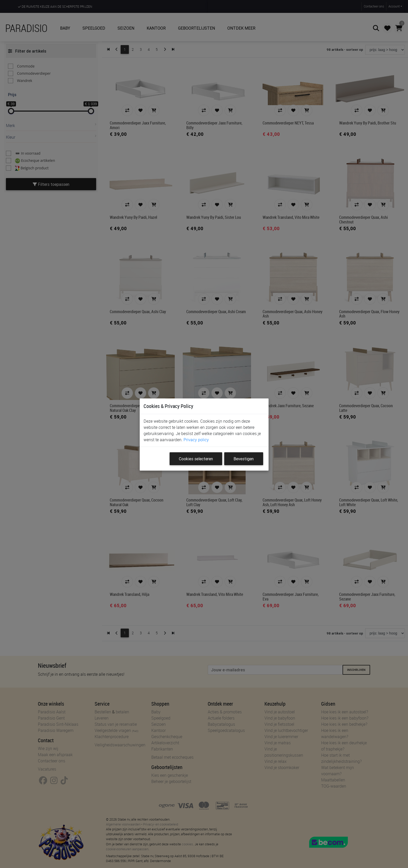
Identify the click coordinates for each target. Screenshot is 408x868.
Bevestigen (244, 459)
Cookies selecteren (196, 459)
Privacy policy (196, 440)
